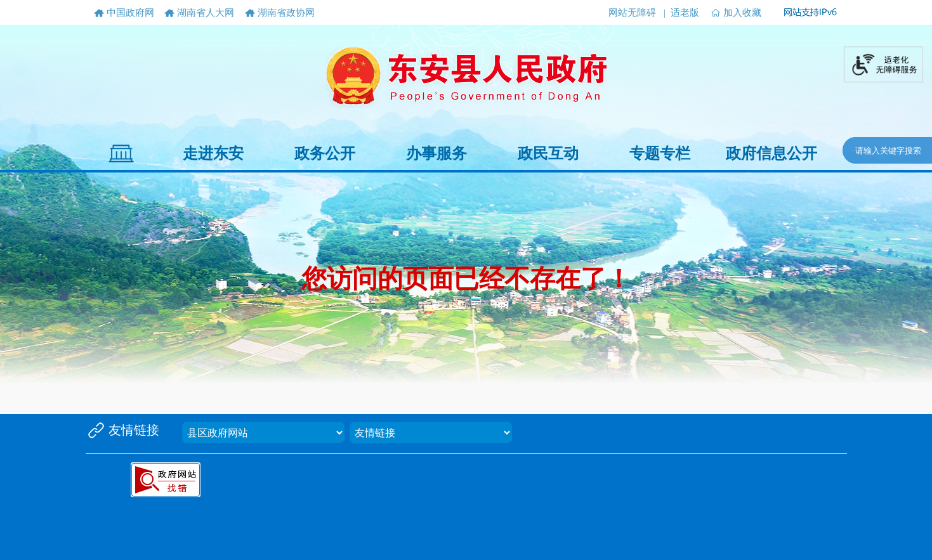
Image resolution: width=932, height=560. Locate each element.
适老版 (685, 13)
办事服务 (436, 153)
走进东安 (213, 153)
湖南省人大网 (206, 13)
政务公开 (325, 153)
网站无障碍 (632, 13)
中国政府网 (130, 13)
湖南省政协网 (286, 13)
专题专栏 (660, 153)
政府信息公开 (771, 153)
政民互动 (548, 153)
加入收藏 (742, 13)
